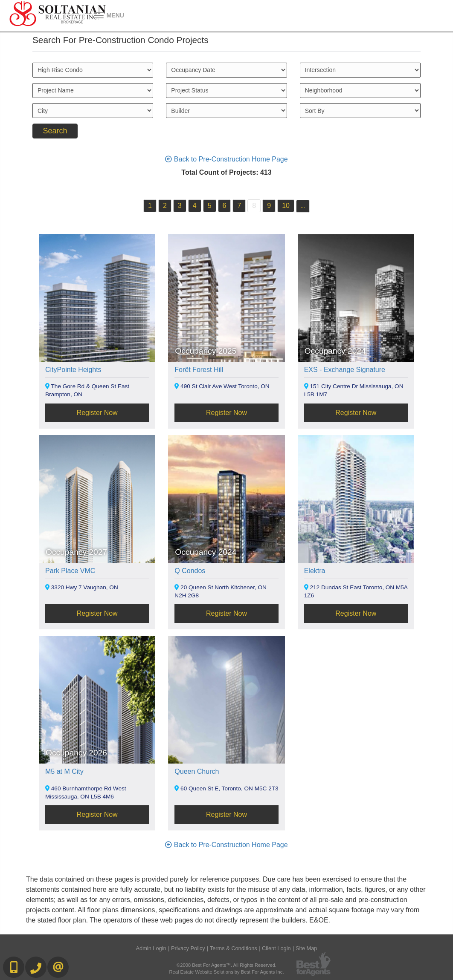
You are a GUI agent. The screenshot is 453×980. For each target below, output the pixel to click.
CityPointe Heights (73, 370)
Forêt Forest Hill (199, 370)
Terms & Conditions (234, 948)
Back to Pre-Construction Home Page (226, 159)
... (303, 206)
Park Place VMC (70, 571)
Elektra (315, 571)
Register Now (97, 413)
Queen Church (197, 771)
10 (286, 206)
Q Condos (190, 571)
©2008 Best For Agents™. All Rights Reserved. (226, 965)
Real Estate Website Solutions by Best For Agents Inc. (226, 972)
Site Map (306, 948)
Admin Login (151, 948)
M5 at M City (64, 771)
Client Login (276, 948)
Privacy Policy (188, 948)
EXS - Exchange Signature (345, 370)
